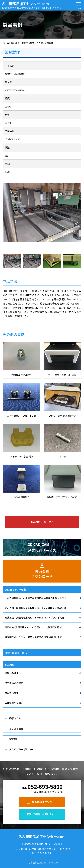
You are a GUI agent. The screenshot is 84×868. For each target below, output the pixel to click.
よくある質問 (16, 729)
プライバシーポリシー (21, 749)
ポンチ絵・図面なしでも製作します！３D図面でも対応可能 (35, 608)
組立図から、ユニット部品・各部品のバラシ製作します (33, 637)
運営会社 (14, 739)
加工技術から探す (14, 683)
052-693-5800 (42, 787)
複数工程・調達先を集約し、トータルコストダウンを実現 (34, 617)
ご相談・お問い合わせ (42, 814)
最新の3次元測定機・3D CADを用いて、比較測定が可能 (33, 627)
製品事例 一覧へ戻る (42, 522)
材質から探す (12, 693)
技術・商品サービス (16, 653)
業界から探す (12, 673)
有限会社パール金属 (49, 844)
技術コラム (15, 718)
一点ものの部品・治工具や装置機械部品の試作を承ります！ (36, 598)
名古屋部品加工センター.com (25, 4)
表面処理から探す (14, 703)
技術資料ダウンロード (42, 802)
